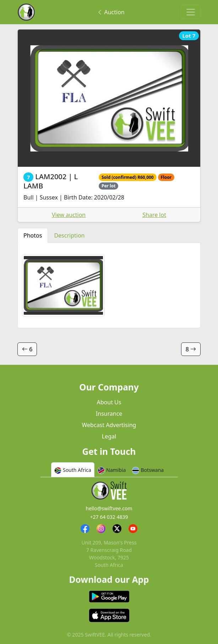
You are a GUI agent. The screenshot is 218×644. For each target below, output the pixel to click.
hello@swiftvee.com (109, 508)
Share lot (154, 215)
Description (69, 235)
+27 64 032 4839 (109, 517)
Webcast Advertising (109, 425)
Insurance (109, 414)
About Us (109, 402)
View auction (69, 215)
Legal (109, 436)
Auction (111, 12)
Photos (33, 235)
